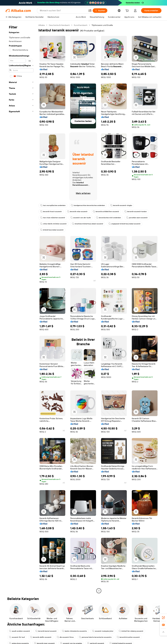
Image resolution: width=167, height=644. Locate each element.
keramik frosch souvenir (51, 212)
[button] (90, 11)
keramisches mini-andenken (108, 218)
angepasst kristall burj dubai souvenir (125, 224)
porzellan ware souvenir (137, 218)
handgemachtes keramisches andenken (88, 205)
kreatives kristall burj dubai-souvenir (88, 224)
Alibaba (42, 25)
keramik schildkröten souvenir (106, 212)
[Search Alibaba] (63, 11)
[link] (163, 618)
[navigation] (21, 308)
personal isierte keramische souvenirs (95, 637)
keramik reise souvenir (77, 212)
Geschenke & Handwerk (59, 25)
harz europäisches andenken (53, 205)
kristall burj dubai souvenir (52, 230)
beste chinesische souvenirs (74, 631)
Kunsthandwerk (81, 25)
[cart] (128, 11)
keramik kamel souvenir (46, 631)
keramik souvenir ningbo (121, 205)
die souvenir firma (65, 637)
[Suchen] (100, 11)
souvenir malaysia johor (103, 631)
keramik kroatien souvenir (128, 637)
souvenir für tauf (17, 637)
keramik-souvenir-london (136, 212)
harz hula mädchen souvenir (53, 218)
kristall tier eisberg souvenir (131, 631)
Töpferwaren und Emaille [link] (102, 25)
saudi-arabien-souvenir (20, 631)
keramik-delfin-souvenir (41, 637)
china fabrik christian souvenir (53, 224)
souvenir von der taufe (81, 218)
